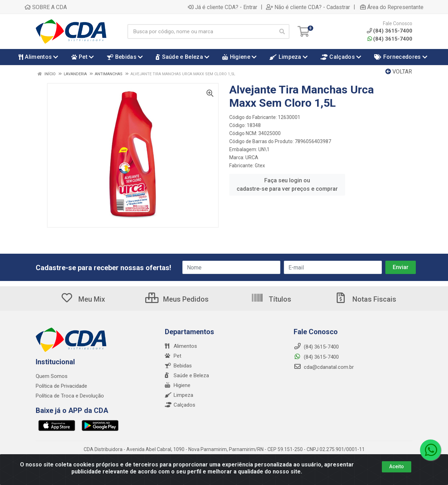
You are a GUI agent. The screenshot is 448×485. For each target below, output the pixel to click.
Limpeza (179, 395)
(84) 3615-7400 (390, 39)
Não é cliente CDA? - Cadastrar (308, 7)
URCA (252, 157)
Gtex (260, 166)
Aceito (397, 466)
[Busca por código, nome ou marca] (201, 31)
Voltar (399, 72)
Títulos (271, 299)
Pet (173, 356)
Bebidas (178, 366)
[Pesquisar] (282, 31)
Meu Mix (83, 299)
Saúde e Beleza (187, 375)
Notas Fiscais (365, 299)
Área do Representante (392, 7)
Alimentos (181, 346)
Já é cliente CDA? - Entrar (223, 7)
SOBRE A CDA (46, 7)
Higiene (178, 385)
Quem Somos (52, 376)
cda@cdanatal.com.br (324, 367)
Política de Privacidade (61, 386)
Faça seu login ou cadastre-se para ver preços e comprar (287, 185)
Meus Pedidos (177, 299)
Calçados (180, 405)
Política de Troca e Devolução (70, 396)
